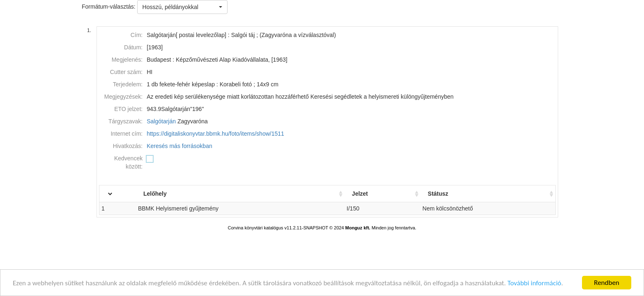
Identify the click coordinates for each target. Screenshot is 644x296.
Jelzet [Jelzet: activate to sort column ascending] (367, 194)
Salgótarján (161, 121)
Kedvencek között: (128, 162)
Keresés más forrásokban (179, 146)
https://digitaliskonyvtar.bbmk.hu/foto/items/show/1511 (215, 134)
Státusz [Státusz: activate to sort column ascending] (443, 194)
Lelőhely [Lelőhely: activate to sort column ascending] (169, 194)
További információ (534, 283)
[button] (182, 7)
